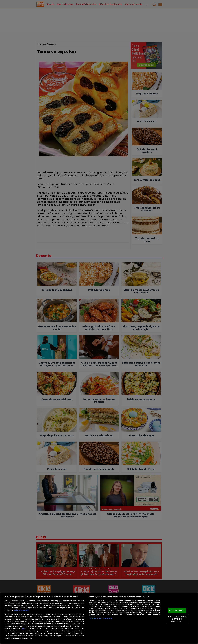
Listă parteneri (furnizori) (100, 618)
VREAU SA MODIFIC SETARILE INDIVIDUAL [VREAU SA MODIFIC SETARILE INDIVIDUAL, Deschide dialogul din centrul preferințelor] (177, 619)
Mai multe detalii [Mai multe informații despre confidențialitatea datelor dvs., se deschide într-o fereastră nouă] (21, 610)
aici (23, 628)
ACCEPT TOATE (177, 610)
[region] (99, 618)
